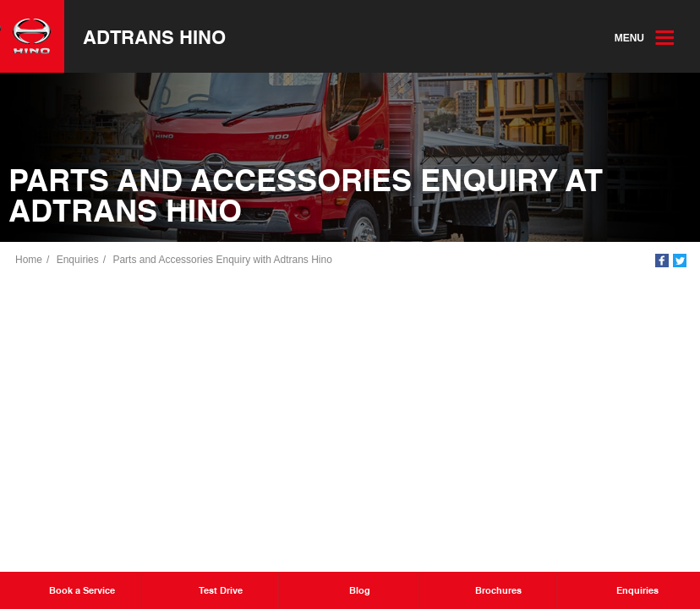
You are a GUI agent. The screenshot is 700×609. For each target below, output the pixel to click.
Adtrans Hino (154, 36)
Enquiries (78, 260)
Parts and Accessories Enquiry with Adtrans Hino (222, 260)
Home (29, 260)
